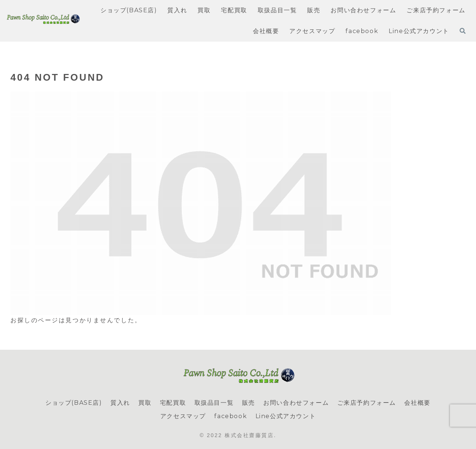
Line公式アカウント (286, 416)
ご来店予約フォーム (367, 403)
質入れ (120, 403)
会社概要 (417, 403)
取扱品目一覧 (214, 403)
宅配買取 (173, 403)
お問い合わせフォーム (296, 403)
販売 (249, 403)
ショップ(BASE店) (74, 403)
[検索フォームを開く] (463, 31)
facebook (231, 416)
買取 (145, 403)
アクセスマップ (183, 416)
